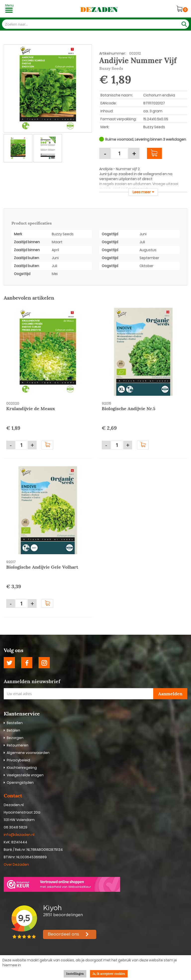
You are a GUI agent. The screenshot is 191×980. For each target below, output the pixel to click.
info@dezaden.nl (19, 835)
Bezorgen (15, 738)
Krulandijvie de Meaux (31, 409)
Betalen (13, 730)
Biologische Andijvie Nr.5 (129, 409)
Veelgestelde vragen (25, 775)
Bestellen (15, 723)
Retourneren (18, 745)
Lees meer (142, 192)
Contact (13, 796)
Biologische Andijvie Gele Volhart (42, 567)
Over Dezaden (17, 864)
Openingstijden (20, 783)
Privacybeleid (18, 760)
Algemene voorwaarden (28, 753)
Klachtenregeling (22, 768)
